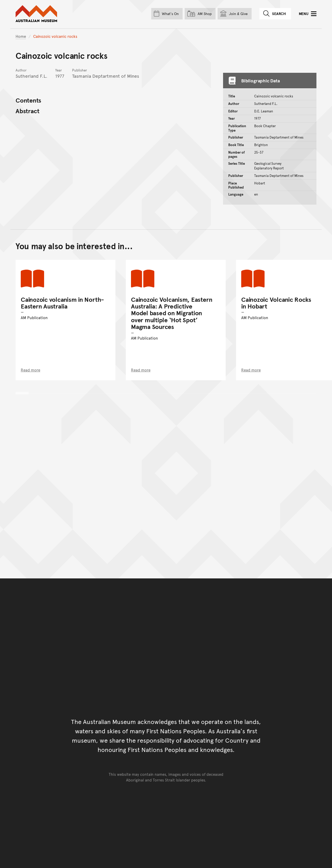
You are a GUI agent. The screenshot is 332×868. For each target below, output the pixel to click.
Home (21, 36)
